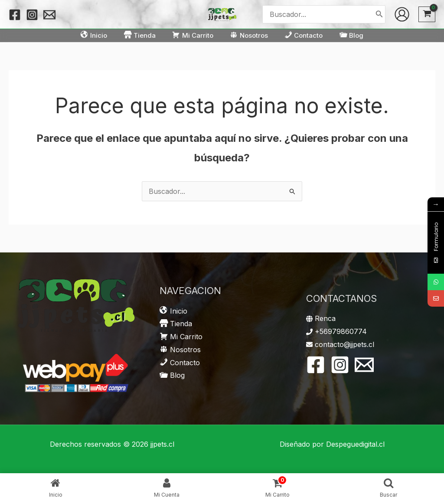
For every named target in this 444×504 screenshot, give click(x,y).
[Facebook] (15, 15)
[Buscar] (379, 14)
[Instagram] (32, 15)
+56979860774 (341, 331)
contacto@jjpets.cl (344, 344)
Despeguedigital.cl (355, 444)
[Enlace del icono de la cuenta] (402, 14)
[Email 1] (49, 15)
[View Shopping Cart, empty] (427, 15)
